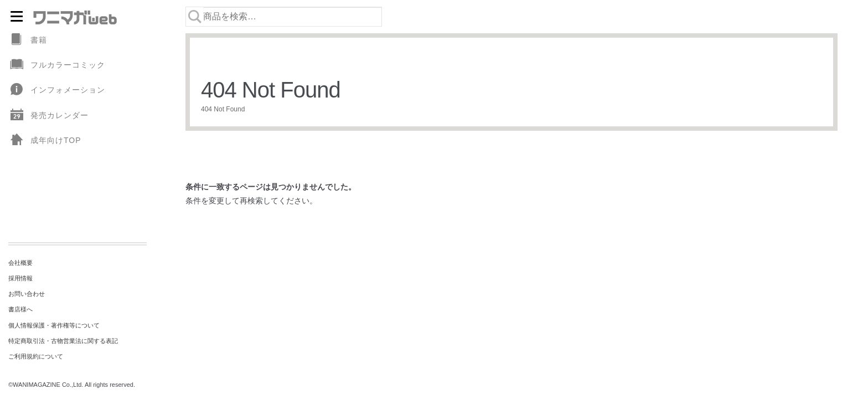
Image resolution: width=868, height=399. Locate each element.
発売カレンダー (48, 116)
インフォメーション (57, 90)
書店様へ (20, 309)
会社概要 (20, 263)
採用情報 (20, 278)
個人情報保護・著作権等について (54, 325)
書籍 (28, 40)
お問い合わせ (27, 294)
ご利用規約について (36, 356)
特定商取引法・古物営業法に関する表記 (63, 341)
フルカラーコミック (57, 65)
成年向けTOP (45, 140)
